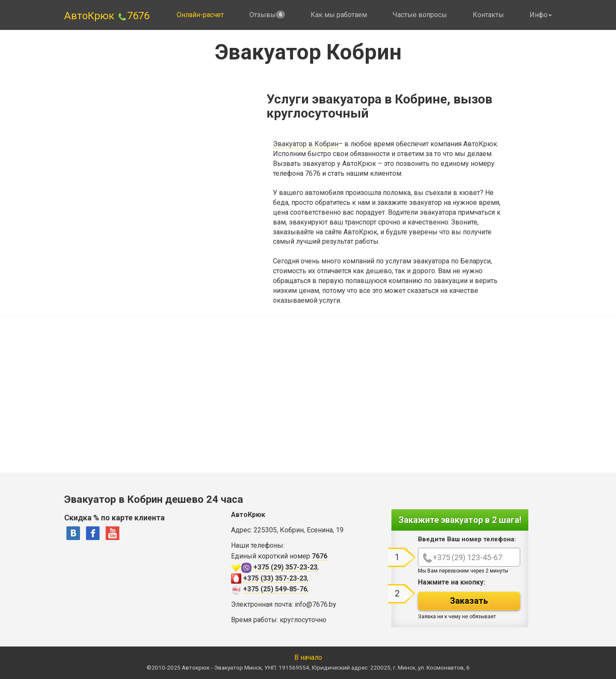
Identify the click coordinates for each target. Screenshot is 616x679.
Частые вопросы (420, 15)
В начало (308, 657)
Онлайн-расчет (200, 15)
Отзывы (267, 15)
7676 (133, 16)
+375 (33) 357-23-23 (275, 578)
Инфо (541, 15)
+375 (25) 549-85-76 (275, 589)
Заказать (469, 601)
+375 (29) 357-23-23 (285, 567)
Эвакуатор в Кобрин (306, 144)
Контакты (488, 15)
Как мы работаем (339, 15)
